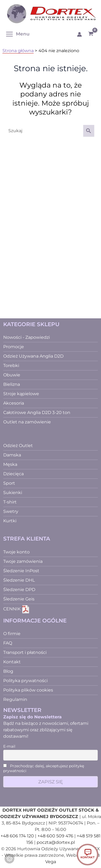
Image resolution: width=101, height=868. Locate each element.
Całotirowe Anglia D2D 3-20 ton (37, 413)
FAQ (8, 643)
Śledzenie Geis (19, 599)
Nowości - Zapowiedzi (27, 337)
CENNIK (16, 609)
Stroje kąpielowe (21, 394)
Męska (10, 464)
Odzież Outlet (18, 446)
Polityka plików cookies (28, 690)
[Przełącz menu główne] (19, 34)
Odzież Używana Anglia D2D (33, 356)
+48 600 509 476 (55, 836)
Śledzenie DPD (19, 590)
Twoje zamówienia (23, 561)
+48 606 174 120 (17, 836)
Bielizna (12, 384)
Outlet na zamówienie (27, 422)
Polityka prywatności (25, 681)
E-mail (9, 746)
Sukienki (13, 493)
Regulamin (15, 699)
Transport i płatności (25, 652)
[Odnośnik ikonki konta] (79, 34)
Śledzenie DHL (19, 580)
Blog (8, 671)
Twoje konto (16, 552)
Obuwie (12, 375)
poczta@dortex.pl (56, 842)
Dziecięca (13, 474)
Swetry (11, 511)
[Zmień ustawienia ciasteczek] (9, 859)
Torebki (11, 365)
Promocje (14, 347)
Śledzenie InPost (21, 571)
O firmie (12, 634)
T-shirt (10, 502)
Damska (12, 455)
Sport (9, 483)
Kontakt (12, 662)
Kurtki (10, 521)
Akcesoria (14, 403)
